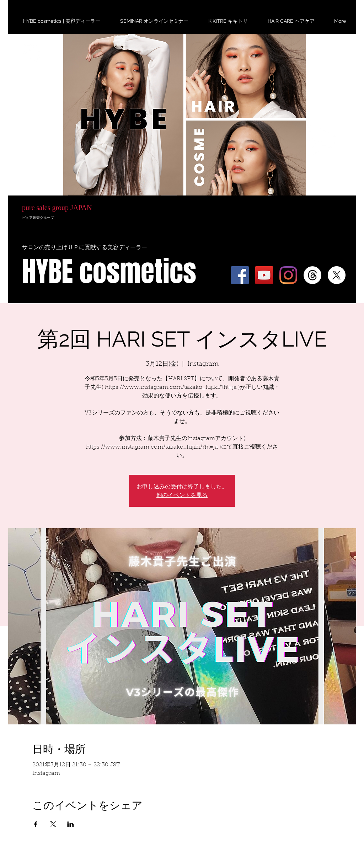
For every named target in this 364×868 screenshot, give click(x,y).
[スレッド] (312, 275)
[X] (337, 275)
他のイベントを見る (182, 495)
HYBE (60, 156)
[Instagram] (288, 275)
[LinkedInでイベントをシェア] (71, 824)
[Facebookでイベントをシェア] (36, 824)
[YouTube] (264, 275)
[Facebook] (240, 275)
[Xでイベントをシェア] (53, 824)
